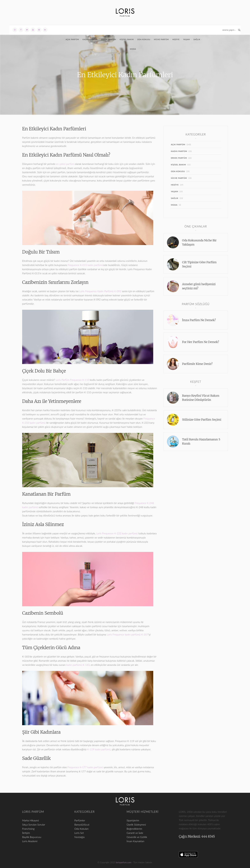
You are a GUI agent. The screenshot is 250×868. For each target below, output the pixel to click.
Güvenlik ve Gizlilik (137, 837)
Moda (133, 49)
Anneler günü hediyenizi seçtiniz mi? (199, 286)
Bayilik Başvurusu (32, 837)
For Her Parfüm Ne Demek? (201, 342)
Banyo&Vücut (82, 824)
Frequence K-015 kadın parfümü (86, 265)
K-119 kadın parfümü (99, 749)
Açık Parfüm (72, 39)
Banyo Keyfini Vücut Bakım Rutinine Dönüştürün (201, 398)
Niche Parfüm (161, 39)
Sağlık (197, 39)
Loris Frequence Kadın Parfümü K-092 (100, 291)
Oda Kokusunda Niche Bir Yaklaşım (199, 242)
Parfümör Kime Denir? (197, 364)
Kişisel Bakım (127, 39)
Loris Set (79, 833)
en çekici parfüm (65, 164)
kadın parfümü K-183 (78, 665)
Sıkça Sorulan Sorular (34, 824)
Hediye (176, 39)
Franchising (28, 829)
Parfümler (80, 820)
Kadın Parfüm (90, 39)
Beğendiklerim (134, 829)
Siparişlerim (133, 820)
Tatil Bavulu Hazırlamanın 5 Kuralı (201, 441)
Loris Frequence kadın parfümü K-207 (127, 634)
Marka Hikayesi (31, 820)
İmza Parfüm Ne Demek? (199, 320)
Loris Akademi (30, 841)
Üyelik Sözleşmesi (136, 824)
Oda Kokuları (82, 829)
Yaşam (187, 39)
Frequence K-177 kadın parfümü (85, 767)
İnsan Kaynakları (135, 841)
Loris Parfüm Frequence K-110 (72, 380)
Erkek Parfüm (109, 39)
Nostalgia (80, 837)
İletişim (26, 833)
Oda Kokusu (144, 39)
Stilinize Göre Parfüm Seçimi (202, 420)
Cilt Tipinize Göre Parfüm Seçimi (199, 264)
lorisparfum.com (124, 862)
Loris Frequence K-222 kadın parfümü (117, 533)
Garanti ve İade (135, 833)
